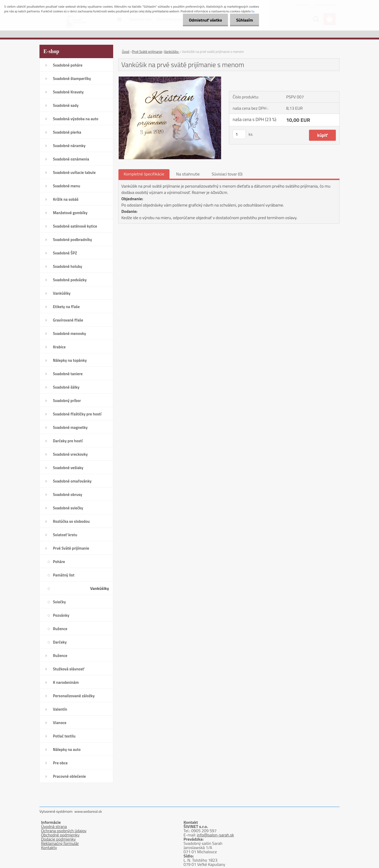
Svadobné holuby (68, 266)
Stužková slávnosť (69, 669)
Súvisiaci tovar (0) (227, 174)
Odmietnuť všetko (204, 20)
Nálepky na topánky (70, 360)
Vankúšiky (62, 293)
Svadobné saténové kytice (75, 226)
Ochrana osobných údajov (64, 831)
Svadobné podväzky (70, 280)
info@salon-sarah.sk (215, 835)
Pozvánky (61, 615)
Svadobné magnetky (70, 427)
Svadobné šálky (66, 387)
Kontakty (49, 847)
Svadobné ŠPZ (65, 253)
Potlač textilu (64, 736)
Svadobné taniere (68, 374)
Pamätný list (64, 575)
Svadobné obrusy (68, 495)
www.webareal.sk (88, 811)
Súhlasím (244, 20)
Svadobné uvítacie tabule (74, 172)
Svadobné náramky (69, 146)
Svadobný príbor (67, 401)
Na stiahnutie (188, 174)
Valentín (60, 709)
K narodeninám (66, 682)
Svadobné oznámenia (71, 159)
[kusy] (239, 134)
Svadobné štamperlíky (72, 79)
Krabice (59, 347)
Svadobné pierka (67, 132)
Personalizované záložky (74, 696)
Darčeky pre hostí (68, 441)
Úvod (126, 52)
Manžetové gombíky (70, 213)
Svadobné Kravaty (68, 92)
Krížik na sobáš (66, 199)
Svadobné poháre (68, 65)
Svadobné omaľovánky (72, 481)
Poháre (59, 562)
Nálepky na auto (67, 749)
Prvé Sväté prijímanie (71, 548)
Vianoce (60, 723)
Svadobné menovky (69, 333)
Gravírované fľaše (68, 320)
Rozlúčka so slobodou (71, 521)
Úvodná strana (54, 826)
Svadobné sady (66, 105)
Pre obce (60, 763)
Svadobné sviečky (68, 508)
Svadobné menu (67, 186)
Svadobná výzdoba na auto (76, 119)
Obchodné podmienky (60, 835)
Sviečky (59, 602)
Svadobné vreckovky (70, 454)
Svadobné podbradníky (73, 240)
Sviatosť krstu (65, 535)
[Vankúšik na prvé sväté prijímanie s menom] (170, 79)
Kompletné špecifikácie (144, 174)
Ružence (60, 629)
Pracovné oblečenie (69, 776)
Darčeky (60, 642)
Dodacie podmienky (58, 839)
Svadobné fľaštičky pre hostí (77, 414)
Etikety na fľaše (66, 307)
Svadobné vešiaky (68, 468)
